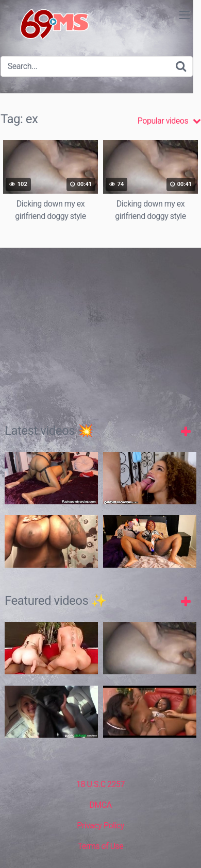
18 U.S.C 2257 (100, 784)
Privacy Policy (100, 826)
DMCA (100, 805)
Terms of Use (101, 846)
